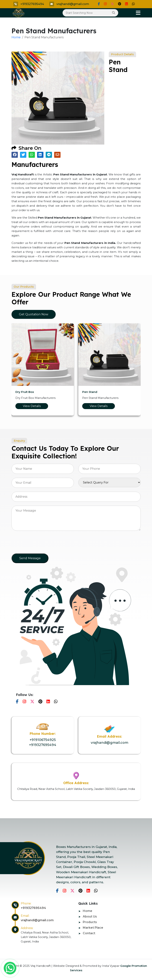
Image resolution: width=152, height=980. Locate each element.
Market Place (93, 928)
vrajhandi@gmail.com (73, 4)
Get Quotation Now (34, 314)
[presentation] (40, 543)
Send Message (30, 558)
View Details (32, 406)
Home (16, 37)
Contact (89, 933)
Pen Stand (90, 392)
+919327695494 (32, 4)
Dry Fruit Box (25, 392)
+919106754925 (43, 740)
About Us (90, 916)
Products (90, 922)
